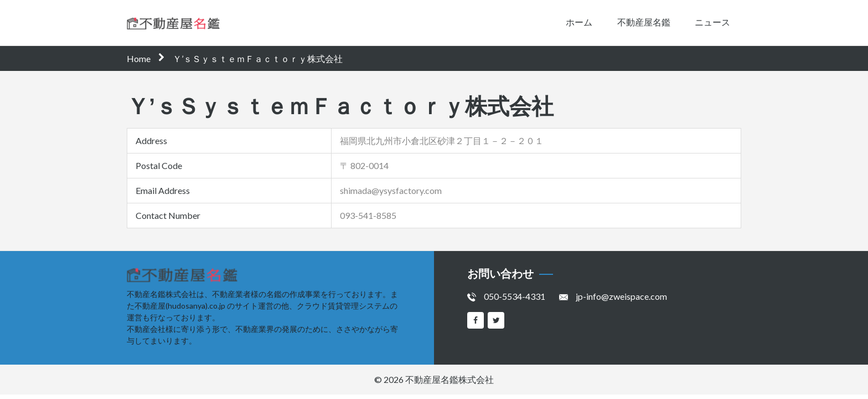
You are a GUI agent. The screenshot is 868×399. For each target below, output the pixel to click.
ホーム (579, 22)
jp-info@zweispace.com (621, 296)
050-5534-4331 (515, 296)
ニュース (712, 22)
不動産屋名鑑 (644, 22)
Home (139, 58)
